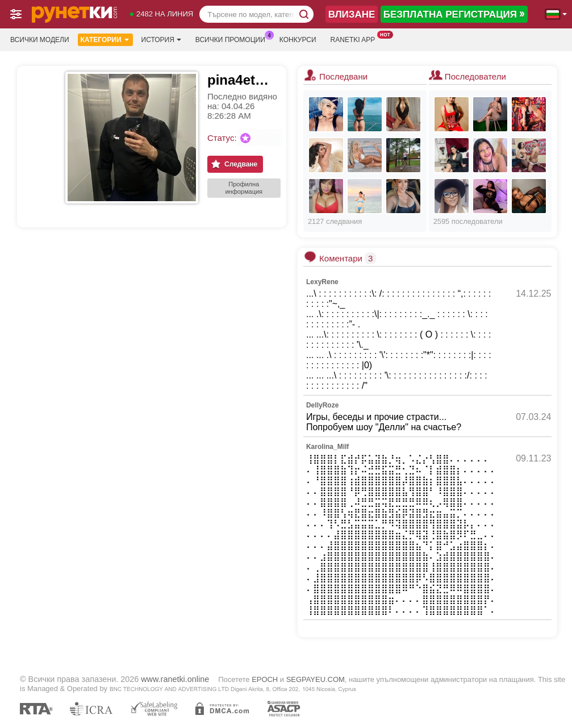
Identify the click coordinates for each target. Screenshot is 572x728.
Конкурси (298, 40)
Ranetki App (356, 39)
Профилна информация (244, 188)
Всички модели (40, 40)
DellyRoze (322, 405)
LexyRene (322, 282)
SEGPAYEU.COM (316, 679)
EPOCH (265, 679)
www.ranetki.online (175, 679)
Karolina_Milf (327, 447)
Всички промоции (233, 39)
